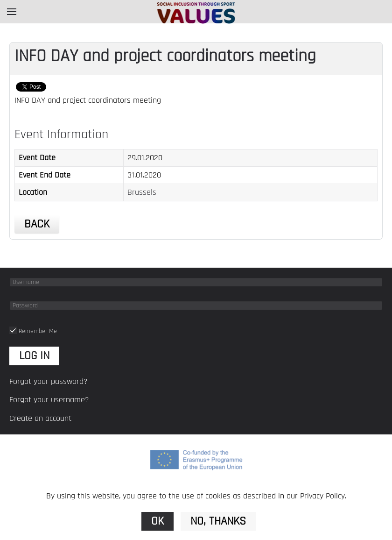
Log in (34, 356)
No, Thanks (218, 521)
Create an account (40, 418)
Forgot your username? (49, 400)
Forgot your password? (49, 381)
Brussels (142, 192)
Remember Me (33, 331)
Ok (157, 521)
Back (37, 224)
